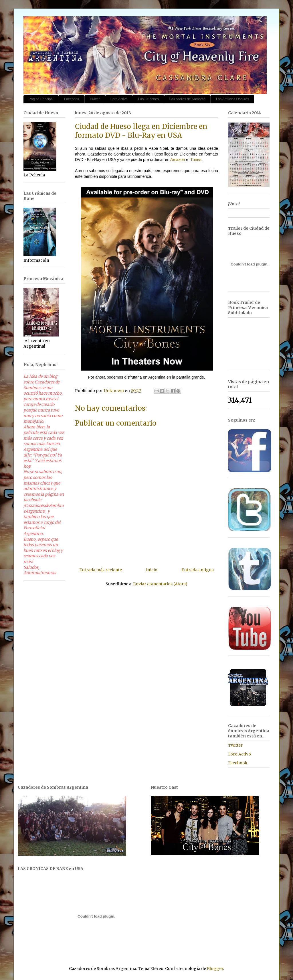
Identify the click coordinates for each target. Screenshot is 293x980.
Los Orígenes (149, 99)
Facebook (72, 99)
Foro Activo (119, 99)
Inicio (152, 570)
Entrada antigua (198, 570)
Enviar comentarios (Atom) (160, 584)
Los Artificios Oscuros (232, 99)
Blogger (215, 969)
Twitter (95, 99)
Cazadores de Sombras (187, 99)
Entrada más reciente (101, 570)
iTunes (195, 160)
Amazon (178, 160)
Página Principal (41, 99)
